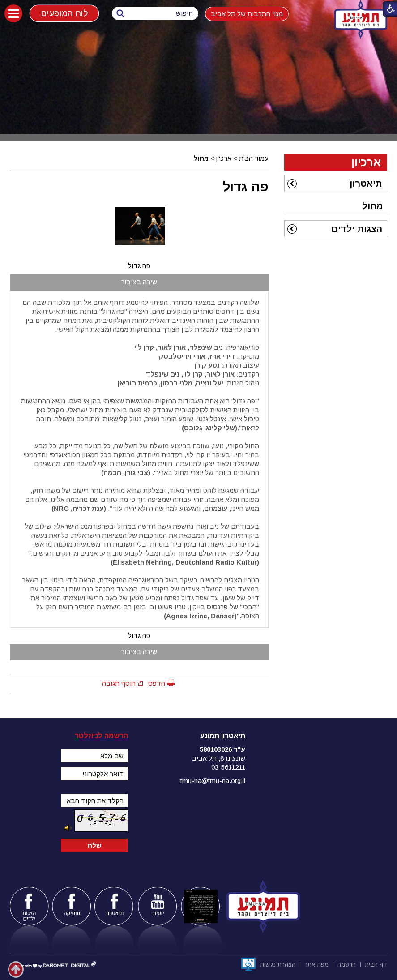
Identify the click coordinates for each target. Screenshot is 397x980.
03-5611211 (228, 767)
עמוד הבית (254, 158)
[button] (13, 13)
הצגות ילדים (357, 229)
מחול (201, 158)
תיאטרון (366, 184)
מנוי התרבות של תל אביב (247, 14)
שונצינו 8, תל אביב (219, 758)
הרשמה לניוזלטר (101, 736)
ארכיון (224, 158)
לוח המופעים (64, 13)
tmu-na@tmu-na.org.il (213, 781)
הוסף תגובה (119, 683)
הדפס (157, 683)
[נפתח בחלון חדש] (248, 964)
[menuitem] (336, 184)
